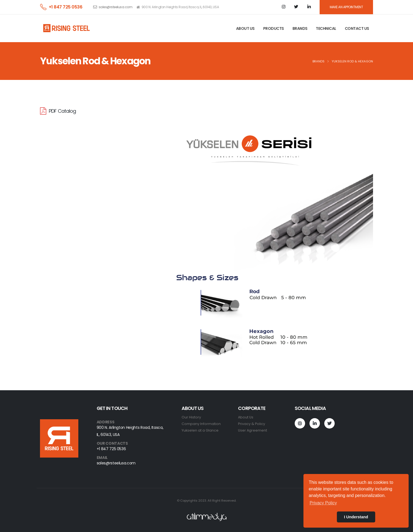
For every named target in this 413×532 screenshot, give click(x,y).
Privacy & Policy (252, 424)
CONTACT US (357, 28)
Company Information (201, 424)
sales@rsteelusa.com (116, 7)
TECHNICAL (326, 28)
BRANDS (300, 28)
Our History (191, 417)
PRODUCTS (274, 28)
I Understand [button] (356, 517)
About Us (246, 417)
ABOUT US (245, 28)
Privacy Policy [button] (323, 503)
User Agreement (253, 430)
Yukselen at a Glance (200, 430)
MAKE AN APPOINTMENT (346, 7)
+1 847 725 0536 (66, 7)
